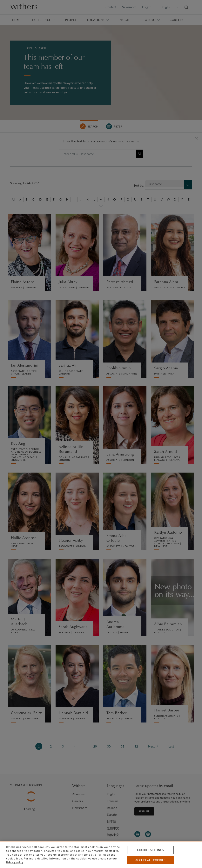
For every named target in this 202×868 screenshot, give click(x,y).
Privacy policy (15, 862)
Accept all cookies (150, 860)
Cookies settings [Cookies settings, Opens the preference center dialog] (151, 850)
